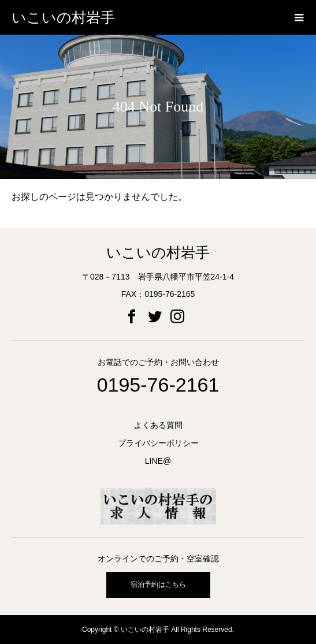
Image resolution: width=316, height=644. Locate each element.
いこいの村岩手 (63, 18)
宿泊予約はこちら (158, 585)
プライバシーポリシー (158, 443)
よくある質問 (158, 425)
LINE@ (158, 461)
